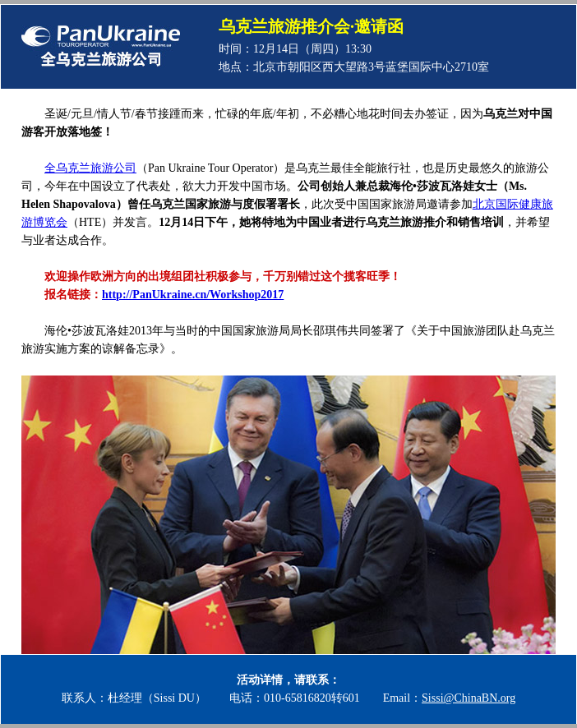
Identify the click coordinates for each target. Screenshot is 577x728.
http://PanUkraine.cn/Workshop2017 (193, 295)
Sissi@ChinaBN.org (469, 698)
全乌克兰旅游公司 (90, 168)
